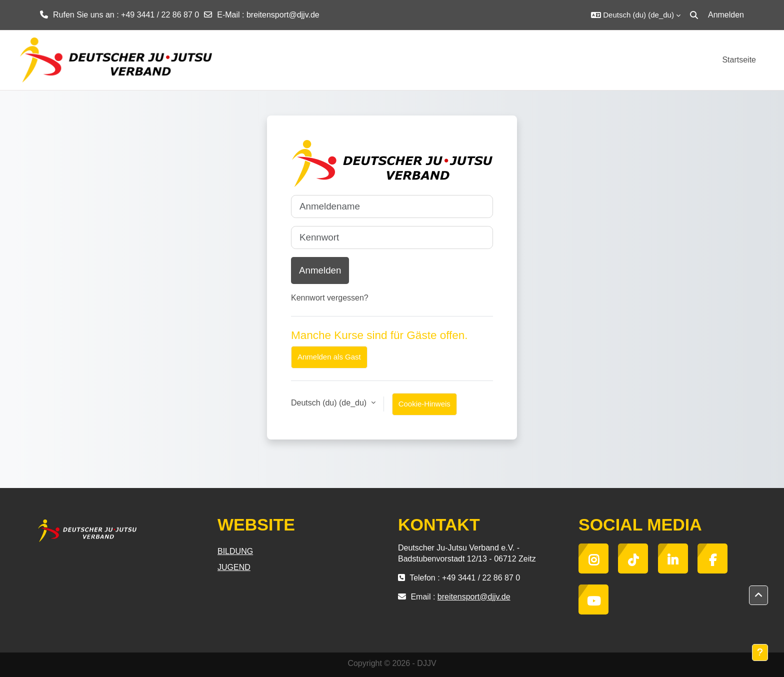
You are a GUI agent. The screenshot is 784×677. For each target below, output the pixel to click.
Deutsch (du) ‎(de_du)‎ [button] (330, 403)
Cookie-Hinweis (424, 404)
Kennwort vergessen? (330, 298)
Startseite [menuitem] (739, 60)
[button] (636, 15)
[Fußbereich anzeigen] (760, 652)
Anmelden (726, 15)
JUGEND (234, 567)
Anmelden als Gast (329, 357)
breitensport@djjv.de (283, 15)
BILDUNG (235, 551)
